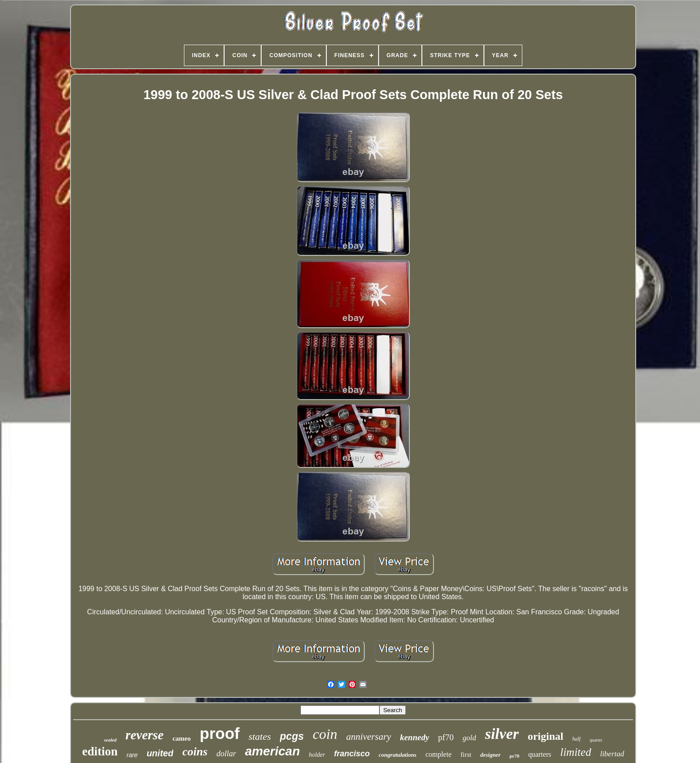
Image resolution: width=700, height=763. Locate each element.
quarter (596, 740)
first (466, 755)
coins (195, 752)
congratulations (398, 755)
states (260, 736)
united (160, 753)
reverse (144, 735)
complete (439, 754)
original (546, 736)
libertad (612, 754)
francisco (352, 754)
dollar (226, 754)
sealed (110, 740)
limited (576, 752)
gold (469, 738)
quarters (540, 754)
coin (325, 734)
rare (132, 755)
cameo (181, 738)
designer (491, 755)
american (273, 751)
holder (317, 755)
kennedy (415, 737)
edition (100, 751)
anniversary (369, 737)
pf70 (446, 737)
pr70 (514, 756)
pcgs (292, 736)
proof (219, 733)
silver (502, 734)
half (577, 739)
